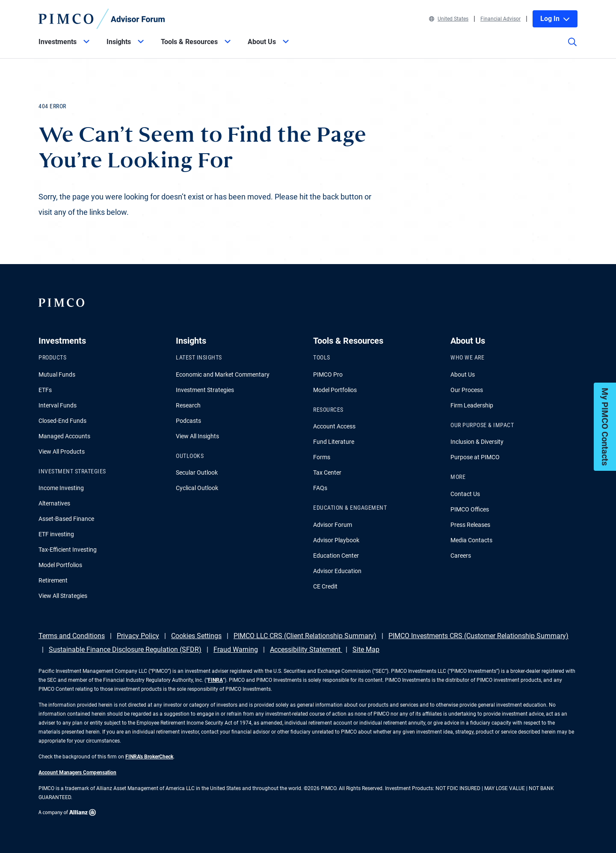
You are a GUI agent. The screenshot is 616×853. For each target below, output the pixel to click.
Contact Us (465, 494)
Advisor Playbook (336, 540)
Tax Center (327, 473)
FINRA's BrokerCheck (149, 757)
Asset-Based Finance (66, 519)
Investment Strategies (205, 390)
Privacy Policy (138, 636)
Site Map (366, 649)
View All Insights (197, 436)
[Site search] (572, 48)
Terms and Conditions (72, 636)
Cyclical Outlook (197, 488)
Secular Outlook (197, 473)
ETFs (45, 390)
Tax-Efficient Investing (68, 550)
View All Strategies (63, 596)
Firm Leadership (472, 405)
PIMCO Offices (470, 509)
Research (188, 405)
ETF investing (56, 534)
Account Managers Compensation (77, 773)
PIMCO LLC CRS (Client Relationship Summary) (305, 636)
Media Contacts (471, 540)
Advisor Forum (333, 525)
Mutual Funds (57, 374)
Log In (555, 19)
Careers (461, 556)
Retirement (53, 580)
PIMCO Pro (328, 374)
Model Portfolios (60, 565)
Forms (322, 457)
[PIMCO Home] (102, 19)
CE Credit (325, 586)
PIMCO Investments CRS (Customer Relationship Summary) (478, 636)
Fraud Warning (236, 649)
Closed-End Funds (62, 421)
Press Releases (470, 525)
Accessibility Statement (306, 649)
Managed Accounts (64, 436)
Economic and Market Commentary (223, 374)
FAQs (320, 488)
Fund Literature (334, 442)
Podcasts (188, 421)
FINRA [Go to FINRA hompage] (215, 680)
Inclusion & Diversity (477, 442)
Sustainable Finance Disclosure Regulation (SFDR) (125, 649)
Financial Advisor (500, 19)
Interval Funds (58, 405)
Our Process (467, 390)
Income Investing (61, 488)
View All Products (62, 452)
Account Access (334, 426)
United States (449, 19)
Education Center (336, 556)
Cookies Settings (196, 636)
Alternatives (54, 503)
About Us (463, 374)
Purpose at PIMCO (475, 457)
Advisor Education (337, 571)
